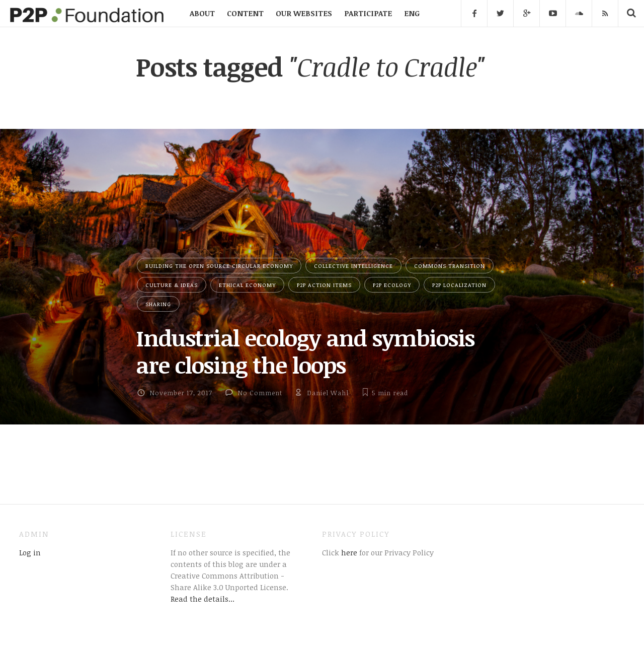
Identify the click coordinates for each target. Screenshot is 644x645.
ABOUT (202, 13)
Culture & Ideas (172, 285)
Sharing (158, 304)
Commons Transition (450, 266)
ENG (412, 13)
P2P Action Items (324, 285)
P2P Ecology (392, 285)
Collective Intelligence (353, 266)
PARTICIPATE (368, 13)
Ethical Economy (247, 285)
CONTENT (245, 13)
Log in (30, 552)
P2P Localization (459, 285)
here (348, 552)
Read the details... (203, 599)
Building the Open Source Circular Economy (219, 266)
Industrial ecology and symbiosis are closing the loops (305, 351)
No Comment (260, 393)
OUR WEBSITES (304, 13)
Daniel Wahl (328, 393)
